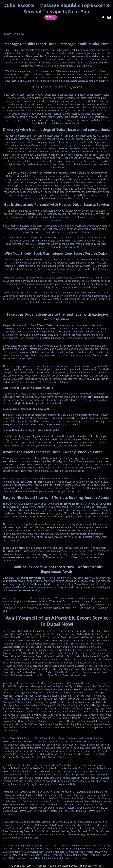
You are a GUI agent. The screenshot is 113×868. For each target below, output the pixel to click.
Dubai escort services (30, 516)
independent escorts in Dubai (69, 418)
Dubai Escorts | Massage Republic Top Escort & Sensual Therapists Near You (56, 8)
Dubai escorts (100, 355)
